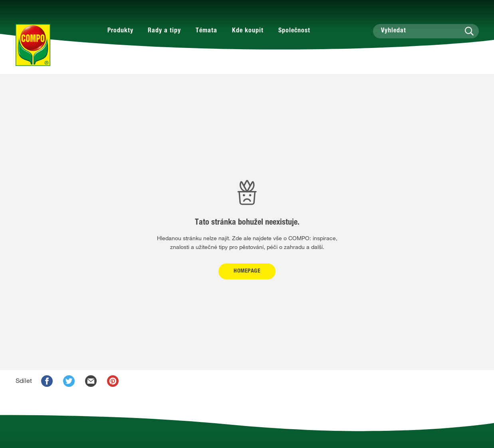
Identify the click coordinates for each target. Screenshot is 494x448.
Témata (206, 31)
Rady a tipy (164, 31)
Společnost (294, 31)
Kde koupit (248, 31)
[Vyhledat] (426, 31)
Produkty (120, 31)
